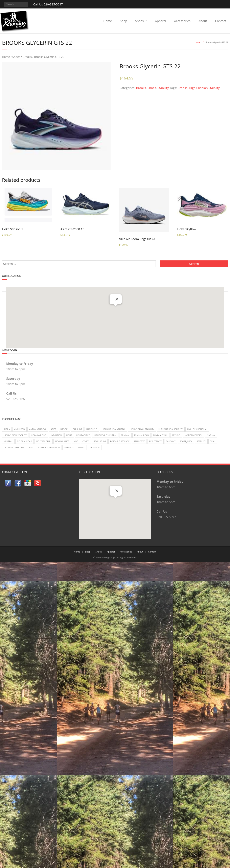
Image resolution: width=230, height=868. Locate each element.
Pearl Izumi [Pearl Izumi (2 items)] (100, 441)
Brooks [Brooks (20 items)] (65, 429)
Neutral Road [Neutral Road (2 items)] (25, 441)
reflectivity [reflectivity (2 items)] (155, 441)
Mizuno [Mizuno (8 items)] (176, 435)
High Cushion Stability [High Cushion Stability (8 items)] (142, 429)
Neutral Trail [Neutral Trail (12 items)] (44, 441)
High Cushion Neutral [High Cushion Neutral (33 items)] (113, 429)
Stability (163, 88)
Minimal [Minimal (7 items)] (125, 435)
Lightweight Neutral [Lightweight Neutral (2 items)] (105, 435)
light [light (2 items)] (69, 435)
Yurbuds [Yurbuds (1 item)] (69, 447)
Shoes (139, 21)
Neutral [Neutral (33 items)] (8, 441)
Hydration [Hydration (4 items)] (56, 435)
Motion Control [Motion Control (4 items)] (194, 435)
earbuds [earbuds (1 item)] (77, 429)
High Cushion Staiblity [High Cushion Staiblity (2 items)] (171, 429)
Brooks (27, 57)
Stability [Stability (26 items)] (201, 441)
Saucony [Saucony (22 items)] (171, 441)
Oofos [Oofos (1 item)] (86, 441)
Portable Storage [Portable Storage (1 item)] (120, 441)
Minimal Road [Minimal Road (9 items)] (142, 435)
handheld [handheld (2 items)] (92, 429)
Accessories (182, 21)
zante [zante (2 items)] (81, 447)
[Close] (117, 299)
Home (108, 21)
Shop (124, 21)
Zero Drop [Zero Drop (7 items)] (94, 447)
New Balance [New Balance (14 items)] (62, 441)
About (203, 21)
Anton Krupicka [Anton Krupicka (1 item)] (38, 429)
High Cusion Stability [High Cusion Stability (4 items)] (15, 435)
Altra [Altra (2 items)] (7, 429)
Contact (221, 21)
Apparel (160, 21)
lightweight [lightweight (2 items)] (83, 435)
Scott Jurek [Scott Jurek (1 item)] (186, 441)
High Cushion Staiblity (204, 88)
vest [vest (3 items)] (31, 447)
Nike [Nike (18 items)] (76, 441)
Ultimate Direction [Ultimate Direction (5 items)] (14, 447)
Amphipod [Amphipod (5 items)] (19, 429)
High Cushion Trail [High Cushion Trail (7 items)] (197, 429)
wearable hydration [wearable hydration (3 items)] (49, 447)
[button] (116, 310)
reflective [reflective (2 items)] (139, 441)
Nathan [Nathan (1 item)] (211, 435)
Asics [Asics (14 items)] (53, 429)
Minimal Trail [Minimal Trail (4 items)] (160, 435)
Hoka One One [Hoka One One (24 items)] (39, 435)
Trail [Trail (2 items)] (213, 441)
